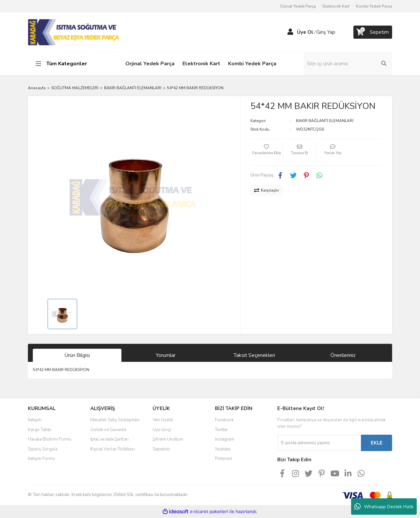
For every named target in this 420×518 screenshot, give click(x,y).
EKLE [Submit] (377, 443)
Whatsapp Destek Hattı (384, 507)
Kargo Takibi (40, 430)
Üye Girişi (162, 430)
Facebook (224, 420)
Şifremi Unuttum (168, 439)
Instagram (225, 439)
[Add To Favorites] (267, 152)
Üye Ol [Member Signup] (305, 32)
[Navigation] (70, 64)
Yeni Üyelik (163, 420)
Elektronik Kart (336, 6)
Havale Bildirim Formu (50, 439)
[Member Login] (290, 32)
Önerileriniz (343, 355)
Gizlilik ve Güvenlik (108, 430)
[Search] (348, 64)
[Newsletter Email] (319, 443)
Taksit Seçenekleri (254, 355)
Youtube (223, 449)
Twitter (221, 430)
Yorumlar (166, 355)
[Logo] (74, 32)
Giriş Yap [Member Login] (326, 32)
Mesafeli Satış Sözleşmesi (115, 420)
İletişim (35, 420)
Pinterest (223, 459)
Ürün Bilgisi (77, 355)
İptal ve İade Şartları (109, 439)
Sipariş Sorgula (43, 449)
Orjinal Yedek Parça (298, 6)
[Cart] (373, 32)
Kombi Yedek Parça (374, 6)
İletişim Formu (41, 459)
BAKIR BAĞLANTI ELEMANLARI (325, 121)
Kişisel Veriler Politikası (113, 449)
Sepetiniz (161, 449)
